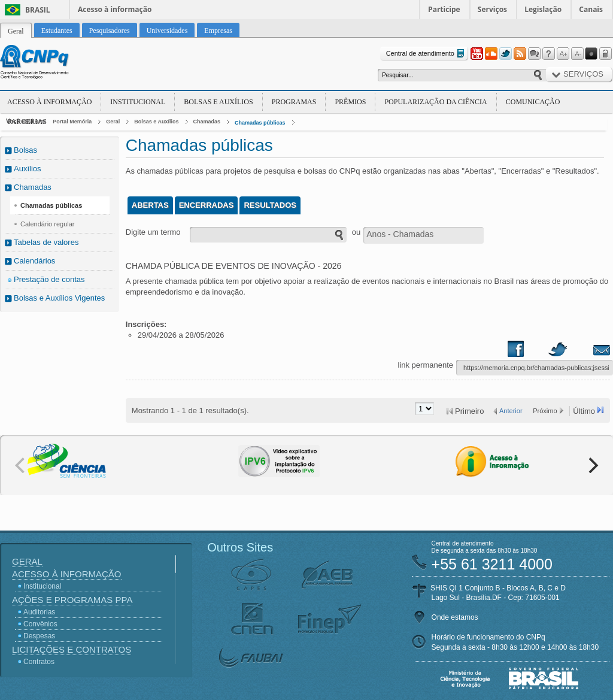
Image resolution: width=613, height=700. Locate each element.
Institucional (138, 102)
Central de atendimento (427, 54)
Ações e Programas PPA (72, 600)
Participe (444, 9)
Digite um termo (153, 232)
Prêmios (350, 102)
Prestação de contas (49, 279)
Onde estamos (455, 617)
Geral (113, 122)
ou (356, 232)
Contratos (39, 662)
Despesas (39, 636)
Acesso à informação (115, 9)
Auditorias (39, 612)
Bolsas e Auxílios (218, 102)
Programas (294, 102)
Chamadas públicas (260, 123)
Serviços (492, 9)
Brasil (38, 10)
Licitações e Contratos (72, 649)
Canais (591, 9)
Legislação (543, 9)
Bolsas (25, 150)
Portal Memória (72, 122)
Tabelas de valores (46, 242)
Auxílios (28, 169)
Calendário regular (48, 224)
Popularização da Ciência (436, 102)
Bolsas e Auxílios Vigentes (59, 298)
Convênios (40, 624)
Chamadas (207, 122)
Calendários (34, 261)
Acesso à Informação (49, 102)
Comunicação (533, 102)
